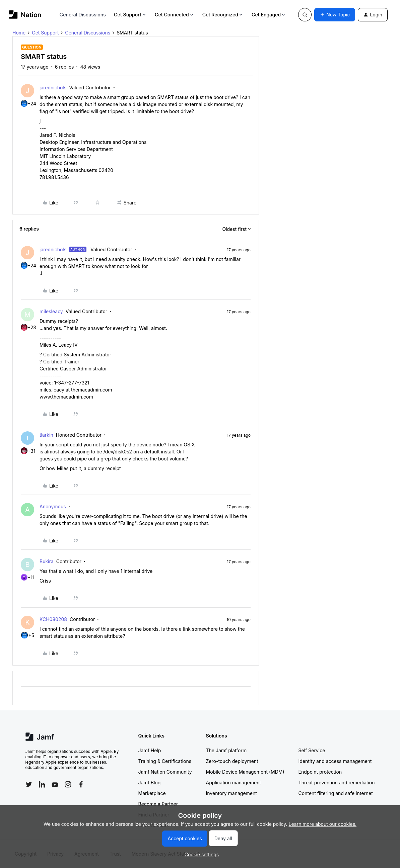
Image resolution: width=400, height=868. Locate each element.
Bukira (47, 561)
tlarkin (46, 435)
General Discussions (83, 15)
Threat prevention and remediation (337, 783)
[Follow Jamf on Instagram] (68, 784)
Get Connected (175, 15)
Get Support (130, 15)
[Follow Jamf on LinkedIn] (42, 784)
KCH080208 (53, 619)
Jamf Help (150, 750)
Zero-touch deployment (232, 761)
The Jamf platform (226, 750)
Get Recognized (223, 15)
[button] (335, 15)
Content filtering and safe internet (336, 793)
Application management (234, 783)
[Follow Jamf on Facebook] (81, 784)
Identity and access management (335, 761)
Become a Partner (158, 804)
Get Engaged (269, 15)
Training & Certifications (165, 761)
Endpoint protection (320, 772)
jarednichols (53, 88)
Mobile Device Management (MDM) (245, 772)
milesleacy (51, 311)
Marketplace (152, 793)
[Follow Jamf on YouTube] (55, 784)
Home (19, 33)
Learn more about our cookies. (323, 824)
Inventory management (231, 793)
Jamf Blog (150, 783)
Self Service (312, 750)
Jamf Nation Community (165, 772)
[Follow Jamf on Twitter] (29, 784)
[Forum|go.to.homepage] (25, 15)
